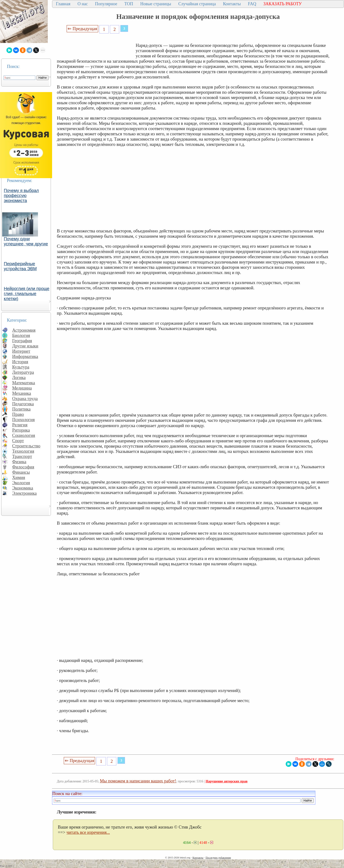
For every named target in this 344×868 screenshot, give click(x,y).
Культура (21, 367)
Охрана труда (25, 398)
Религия (20, 425)
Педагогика (23, 404)
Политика (21, 409)
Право (18, 414)
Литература (23, 372)
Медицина (22, 388)
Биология (21, 335)
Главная (63, 4)
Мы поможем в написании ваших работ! (138, 781)
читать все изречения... (88, 832)
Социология (24, 435)
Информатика (25, 356)
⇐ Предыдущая (82, 29)
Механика (22, 393)
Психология (23, 420)
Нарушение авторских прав (227, 781)
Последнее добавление (218, 857)
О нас (83, 4)
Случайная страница (197, 4)
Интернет (21, 351)
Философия (23, 467)
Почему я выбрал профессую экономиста (21, 196)
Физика (19, 462)
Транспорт (22, 456)
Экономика (23, 488)
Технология (23, 451)
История (20, 362)
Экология (21, 483)
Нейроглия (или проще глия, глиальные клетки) (27, 294)
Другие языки (25, 346)
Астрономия (24, 330)
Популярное (106, 4)
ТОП (129, 4)
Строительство (26, 446)
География (22, 341)
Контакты (232, 4)
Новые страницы (156, 4)
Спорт (18, 441)
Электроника (24, 493)
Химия (19, 477)
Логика (19, 377)
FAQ (252, 4)
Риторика (21, 430)
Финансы (21, 472)
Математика (24, 383)
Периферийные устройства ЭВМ (20, 266)
